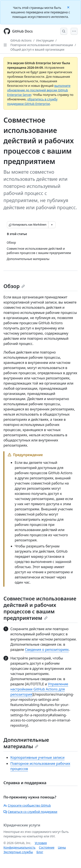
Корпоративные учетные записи (37, 757)
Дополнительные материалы (26, 743)
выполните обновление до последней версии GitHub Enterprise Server (39, 90)
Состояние (47, 847)
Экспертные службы (18, 852)
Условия (41, 843)
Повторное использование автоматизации (42, 45)
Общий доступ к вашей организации (37, 49)
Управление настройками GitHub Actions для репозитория (39, 689)
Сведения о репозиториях (47, 650)
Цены (62, 847)
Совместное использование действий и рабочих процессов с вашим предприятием (40, 608)
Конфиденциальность (19, 847)
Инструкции (45, 40)
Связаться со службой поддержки (30, 812)
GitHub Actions (21, 40)
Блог (40, 852)
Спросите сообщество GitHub (27, 805)
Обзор (14, 286)
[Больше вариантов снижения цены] (52, 225)
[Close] (69, 7)
